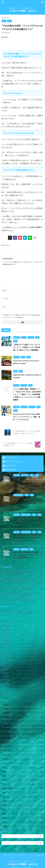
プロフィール (11, 457)
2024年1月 (5, 662)
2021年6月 (5, 691)
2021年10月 (6, 680)
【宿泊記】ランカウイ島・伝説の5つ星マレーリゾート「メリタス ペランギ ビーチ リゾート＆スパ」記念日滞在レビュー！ (22, 574)
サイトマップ (11, 466)
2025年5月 (5, 637)
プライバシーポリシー (14, 462)
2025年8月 (5, 633)
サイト (5, 307)
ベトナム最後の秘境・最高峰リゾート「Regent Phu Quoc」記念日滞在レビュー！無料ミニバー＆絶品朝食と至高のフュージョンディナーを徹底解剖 (27, 394)
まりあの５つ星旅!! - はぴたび (22, 11)
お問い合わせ (11, 470)
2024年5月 (5, 651)
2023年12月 (6, 665)
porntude (25, 612)
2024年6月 (5, 647)
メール (5, 299)
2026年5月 (5, 622)
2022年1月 (5, 676)
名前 (5, 290)
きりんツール (16, 227)
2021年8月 (5, 687)
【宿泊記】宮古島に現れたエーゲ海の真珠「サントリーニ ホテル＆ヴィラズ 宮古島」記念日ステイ (28, 520)
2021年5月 (5, 694)
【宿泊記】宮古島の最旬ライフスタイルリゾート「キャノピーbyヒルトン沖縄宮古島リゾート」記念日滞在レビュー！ (22, 581)
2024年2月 (5, 658)
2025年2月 (5, 644)
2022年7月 (5, 673)
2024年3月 (5, 655)
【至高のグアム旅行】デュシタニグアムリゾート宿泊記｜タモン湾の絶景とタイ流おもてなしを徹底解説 (27, 347)
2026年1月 (5, 626)
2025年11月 (6, 629)
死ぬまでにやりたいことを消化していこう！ (22, 859)
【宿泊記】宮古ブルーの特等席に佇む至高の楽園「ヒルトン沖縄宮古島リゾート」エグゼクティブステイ (27, 538)
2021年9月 (5, 683)
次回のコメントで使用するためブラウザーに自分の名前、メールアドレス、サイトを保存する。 (22, 316)
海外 (8, 245)
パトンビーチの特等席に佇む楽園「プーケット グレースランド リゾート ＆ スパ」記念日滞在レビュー (27, 555)
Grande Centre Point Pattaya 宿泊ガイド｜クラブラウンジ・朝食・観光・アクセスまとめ (27, 417)
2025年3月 (5, 640)
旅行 (4, 245)
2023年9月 (5, 669)
